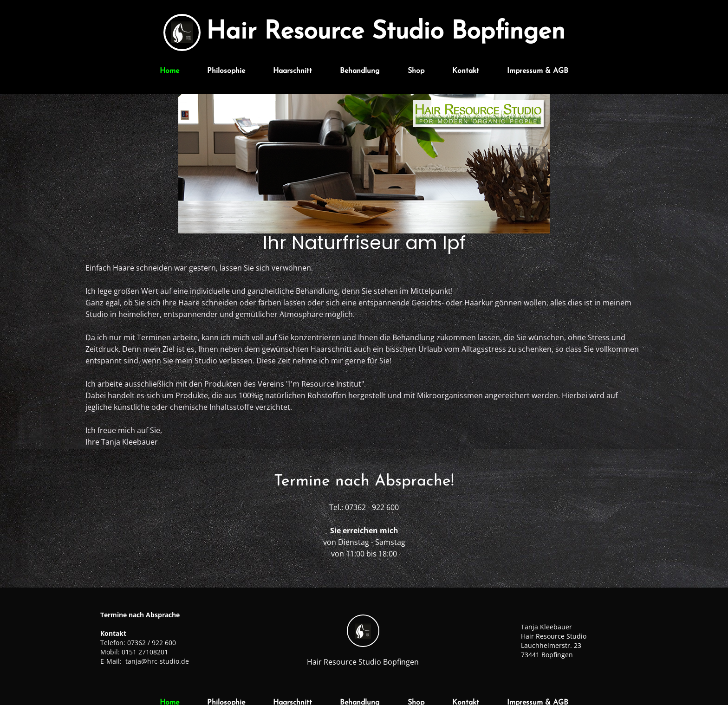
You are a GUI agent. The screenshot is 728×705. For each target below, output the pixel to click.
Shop (416, 71)
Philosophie (226, 71)
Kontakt (466, 71)
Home (169, 71)
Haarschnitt (292, 71)
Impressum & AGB (538, 71)
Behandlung (360, 71)
